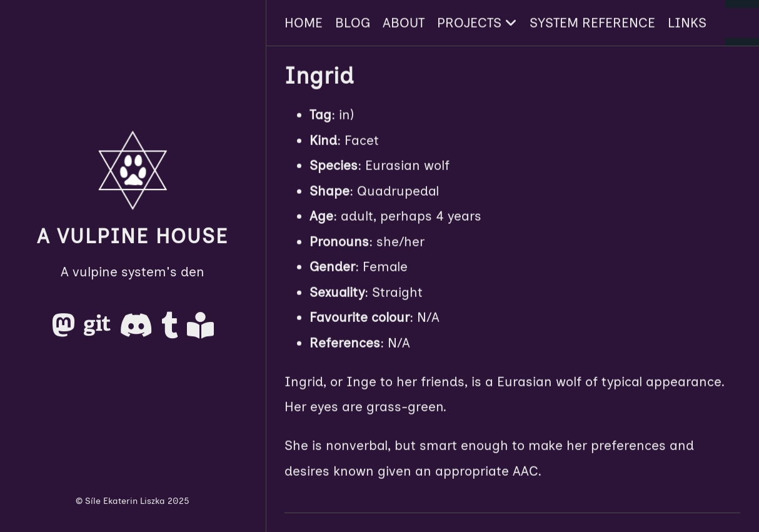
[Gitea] (99, 330)
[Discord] (138, 330)
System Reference (592, 22)
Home (304, 22)
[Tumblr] (172, 330)
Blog (353, 22)
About (404, 22)
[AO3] (200, 330)
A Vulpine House (133, 236)
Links (687, 22)
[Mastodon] (65, 330)
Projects (477, 22)
